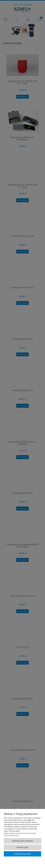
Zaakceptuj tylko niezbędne (22, 841)
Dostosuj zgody (23, 847)
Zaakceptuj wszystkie (22, 854)
